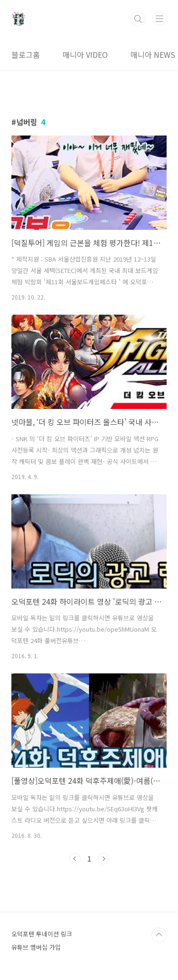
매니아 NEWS (153, 54)
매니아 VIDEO (85, 54)
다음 (103, 859)
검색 (138, 19)
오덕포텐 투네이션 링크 (42, 934)
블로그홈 (26, 54)
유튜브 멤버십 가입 (36, 947)
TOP (159, 935)
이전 (75, 859)
